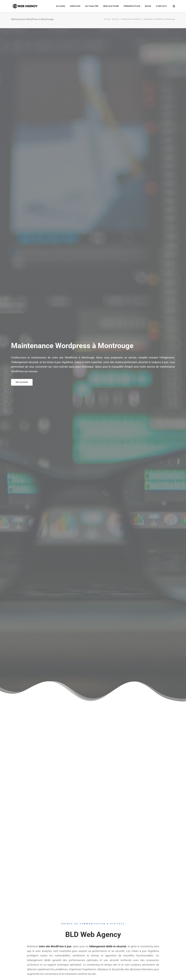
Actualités (92, 6)
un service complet (136, 358)
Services (75, 6)
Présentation (132, 6)
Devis (148, 6)
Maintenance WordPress (132, 19)
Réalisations (111, 6)
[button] (174, 6)
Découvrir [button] (22, 382)
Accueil (61, 6)
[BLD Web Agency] (23, 6)
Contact (162, 6)
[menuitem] (61, 6)
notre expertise (93, 362)
